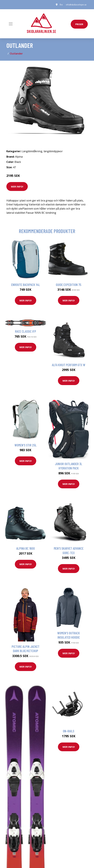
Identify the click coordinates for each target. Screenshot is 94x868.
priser (79, 24)
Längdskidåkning (32, 151)
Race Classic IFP (26, 331)
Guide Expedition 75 (69, 285)
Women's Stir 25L (26, 445)
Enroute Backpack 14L (26, 285)
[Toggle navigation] (11, 24)
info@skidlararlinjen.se (76, 5)
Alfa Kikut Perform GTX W (69, 365)
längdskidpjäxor (53, 151)
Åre (61, 5)
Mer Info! (17, 186)
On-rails (69, 731)
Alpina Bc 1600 (26, 548)
